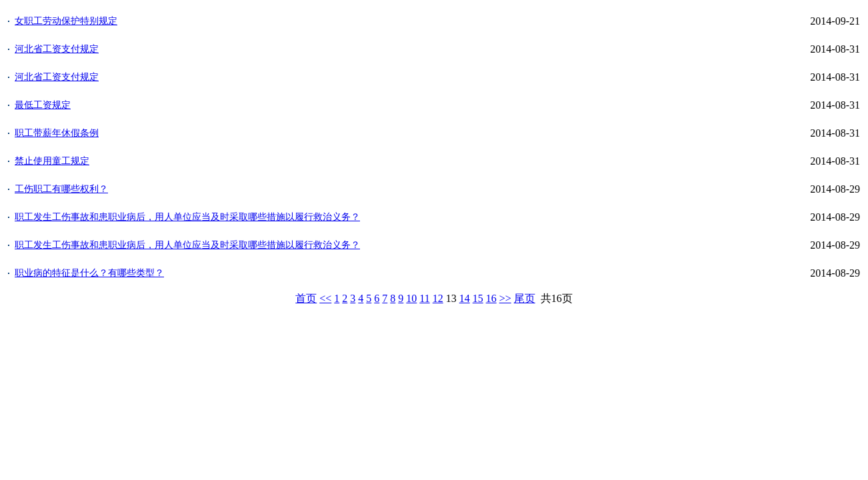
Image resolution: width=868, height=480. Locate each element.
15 (478, 298)
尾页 (525, 298)
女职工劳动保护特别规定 (66, 21)
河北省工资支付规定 (57, 49)
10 (411, 298)
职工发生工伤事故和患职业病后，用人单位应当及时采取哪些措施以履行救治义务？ (187, 217)
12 (438, 298)
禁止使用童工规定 (52, 161)
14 (465, 298)
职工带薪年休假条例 (57, 133)
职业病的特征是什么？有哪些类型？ (89, 273)
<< (325, 298)
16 (491, 298)
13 (451, 298)
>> (505, 298)
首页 (306, 298)
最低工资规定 (43, 105)
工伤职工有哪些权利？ (61, 189)
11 (424, 298)
